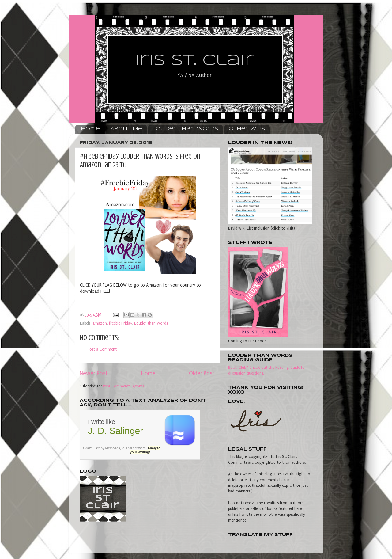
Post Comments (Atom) (123, 386)
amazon (100, 323)
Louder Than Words (185, 129)
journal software (134, 448)
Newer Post (94, 373)
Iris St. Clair (194, 61)
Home (90, 129)
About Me (126, 129)
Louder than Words (151, 323)
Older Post (202, 373)
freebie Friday (121, 323)
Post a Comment (102, 349)
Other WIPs (247, 129)
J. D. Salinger (115, 431)
